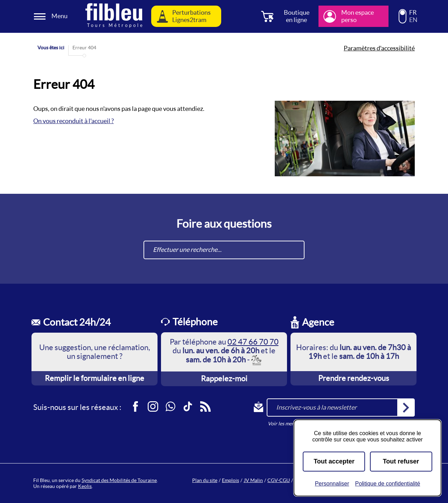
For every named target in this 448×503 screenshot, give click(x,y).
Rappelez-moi (224, 378)
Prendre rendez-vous (354, 378)
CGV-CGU (279, 480)
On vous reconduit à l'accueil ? (73, 121)
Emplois (230, 480)
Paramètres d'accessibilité (379, 48)
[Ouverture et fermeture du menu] (52, 16)
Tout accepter (334, 461)
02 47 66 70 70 (253, 342)
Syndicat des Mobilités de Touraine (119, 480)
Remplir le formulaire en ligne (94, 378)
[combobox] (224, 250)
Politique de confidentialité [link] (387, 484)
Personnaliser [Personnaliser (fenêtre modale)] (332, 484)
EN (413, 20)
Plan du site (205, 480)
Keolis (85, 486)
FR (413, 13)
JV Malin (253, 480)
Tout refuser (401, 461)
